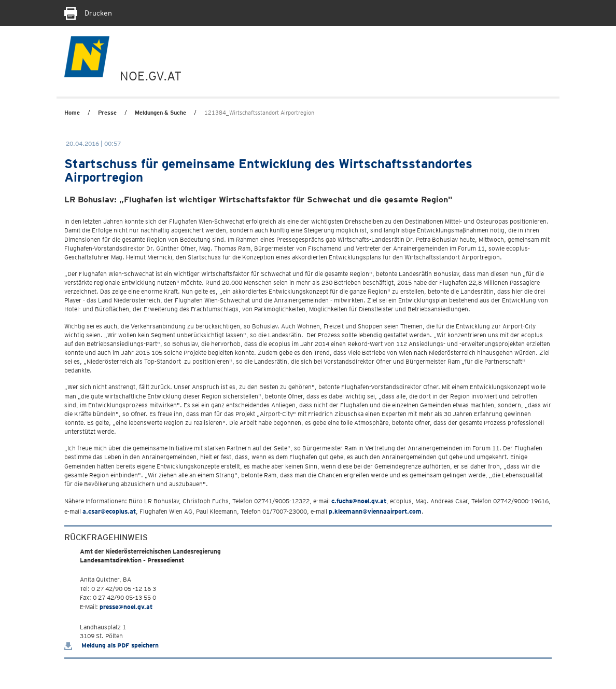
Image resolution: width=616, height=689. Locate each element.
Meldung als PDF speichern (111, 645)
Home (72, 113)
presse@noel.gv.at (126, 607)
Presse (107, 113)
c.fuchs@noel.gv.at (359, 501)
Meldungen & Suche (160, 113)
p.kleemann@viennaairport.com (375, 511)
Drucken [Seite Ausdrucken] (88, 13)
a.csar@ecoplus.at (109, 511)
